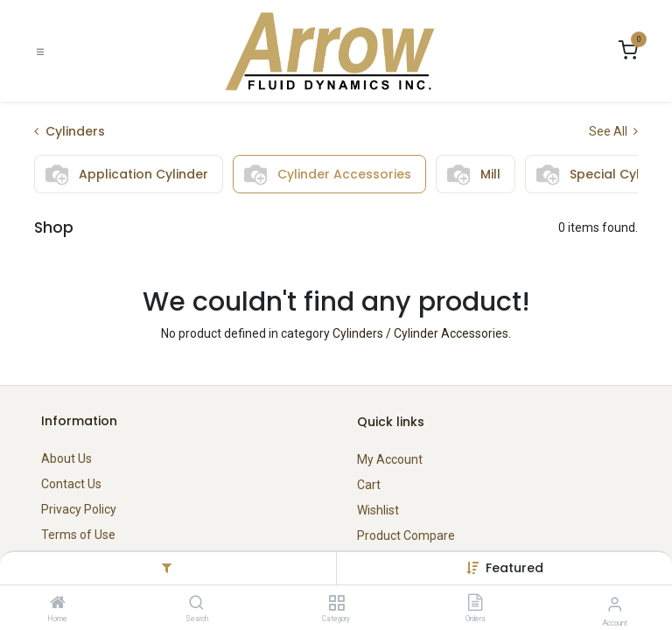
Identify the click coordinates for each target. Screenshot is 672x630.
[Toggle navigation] (40, 51)
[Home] (58, 604)
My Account (390, 459)
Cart (369, 485)
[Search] (196, 604)
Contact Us (71, 484)
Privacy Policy (79, 509)
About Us (66, 458)
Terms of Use (78, 535)
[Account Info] (615, 604)
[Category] (336, 604)
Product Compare (406, 535)
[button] (514, 568)
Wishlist (378, 510)
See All (613, 131)
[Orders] (475, 604)
